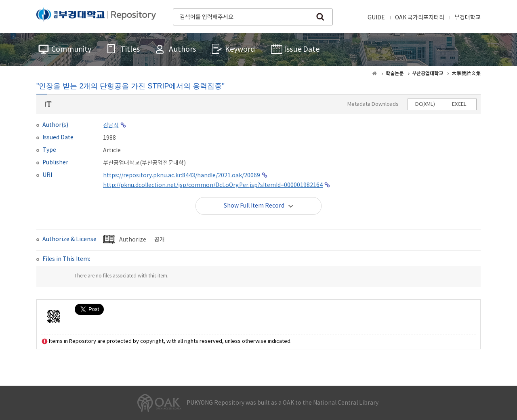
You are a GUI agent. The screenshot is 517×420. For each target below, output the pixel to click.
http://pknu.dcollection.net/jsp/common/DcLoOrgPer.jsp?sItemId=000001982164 (213, 185)
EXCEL (459, 104)
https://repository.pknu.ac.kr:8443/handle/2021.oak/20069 (182, 176)
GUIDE (376, 18)
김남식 (111, 126)
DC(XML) (425, 104)
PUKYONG (96, 16)
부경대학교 (468, 18)
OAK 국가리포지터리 (420, 18)
